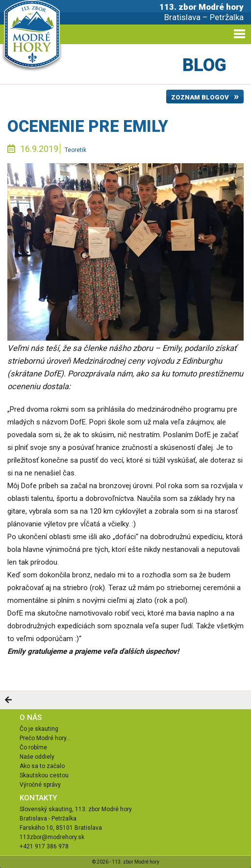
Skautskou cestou (44, 775)
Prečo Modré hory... (45, 738)
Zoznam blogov (200, 97)
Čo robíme (33, 747)
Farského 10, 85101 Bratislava (61, 828)
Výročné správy (40, 785)
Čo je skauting (39, 729)
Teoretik (75, 150)
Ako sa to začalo (42, 766)
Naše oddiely (37, 757)
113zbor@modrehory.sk (52, 837)
